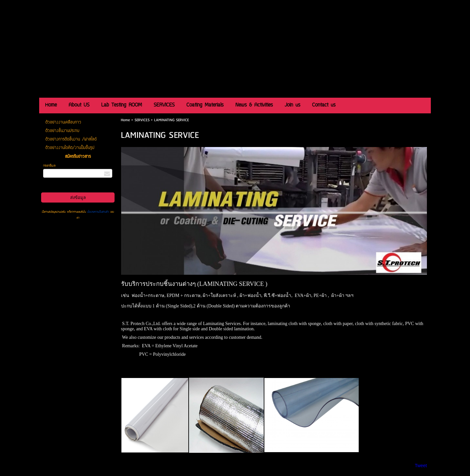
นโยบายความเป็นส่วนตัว (98, 212)
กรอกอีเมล (49, 166)
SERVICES (142, 120)
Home (125, 120)
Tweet (421, 466)
